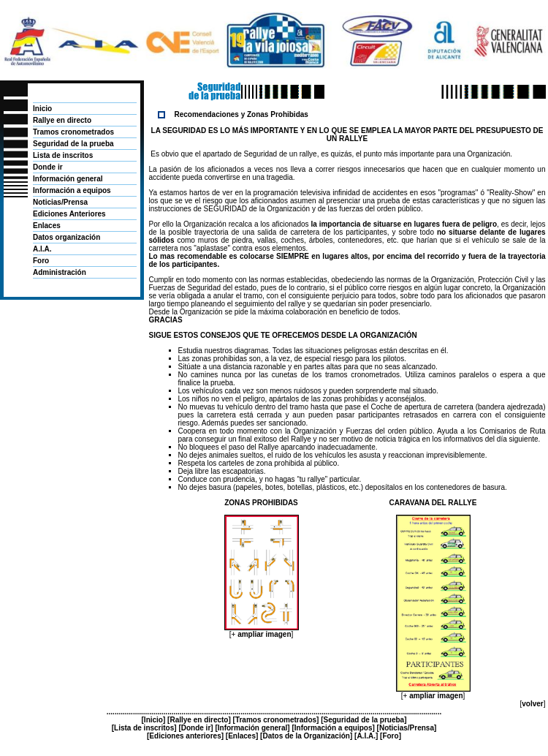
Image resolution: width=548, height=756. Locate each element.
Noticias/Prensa (60, 202)
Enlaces (47, 226)
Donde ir (48, 167)
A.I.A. (42, 249)
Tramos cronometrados (73, 132)
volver (532, 704)
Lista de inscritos (63, 155)
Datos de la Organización (306, 736)
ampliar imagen (264, 634)
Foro (41, 261)
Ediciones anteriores (185, 736)
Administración (60, 272)
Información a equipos (72, 190)
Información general (68, 179)
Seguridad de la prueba (73, 144)
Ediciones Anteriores (69, 214)
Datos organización (66, 237)
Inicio (42, 109)
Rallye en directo (62, 120)
